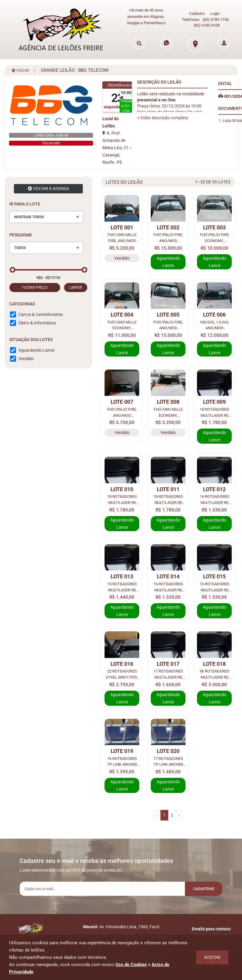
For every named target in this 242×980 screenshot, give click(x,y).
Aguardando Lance (36, 349)
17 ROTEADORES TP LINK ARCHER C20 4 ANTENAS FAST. (168, 761)
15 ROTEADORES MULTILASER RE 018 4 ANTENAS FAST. (122, 586)
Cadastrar (201, 888)
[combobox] (46, 216)
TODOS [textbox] (20, 247)
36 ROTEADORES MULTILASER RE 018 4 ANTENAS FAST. (214, 674)
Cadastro (197, 13)
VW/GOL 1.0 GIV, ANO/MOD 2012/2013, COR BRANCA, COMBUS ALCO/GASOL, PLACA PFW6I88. (215, 325)
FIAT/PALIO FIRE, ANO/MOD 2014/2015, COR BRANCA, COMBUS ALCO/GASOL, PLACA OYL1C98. (168, 237)
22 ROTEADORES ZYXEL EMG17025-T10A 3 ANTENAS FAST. (122, 674)
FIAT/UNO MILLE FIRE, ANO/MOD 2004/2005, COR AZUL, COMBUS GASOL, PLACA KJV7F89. (122, 237)
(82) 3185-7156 (216, 19)
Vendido (26, 358)
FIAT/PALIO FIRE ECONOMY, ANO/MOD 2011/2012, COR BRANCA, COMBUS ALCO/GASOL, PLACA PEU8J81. (214, 237)
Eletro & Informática (37, 322)
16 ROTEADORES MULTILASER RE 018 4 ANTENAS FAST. (214, 499)
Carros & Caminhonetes (41, 314)
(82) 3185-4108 (207, 25)
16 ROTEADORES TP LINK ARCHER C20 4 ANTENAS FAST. (122, 761)
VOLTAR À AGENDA (48, 188)
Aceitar (212, 957)
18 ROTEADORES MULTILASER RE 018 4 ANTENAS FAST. (214, 412)
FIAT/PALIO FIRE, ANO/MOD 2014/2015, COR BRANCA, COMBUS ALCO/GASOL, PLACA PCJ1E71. (168, 325)
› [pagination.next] (179, 814)
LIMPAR (76, 287)
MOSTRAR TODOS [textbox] (29, 216)
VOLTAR (20, 70)
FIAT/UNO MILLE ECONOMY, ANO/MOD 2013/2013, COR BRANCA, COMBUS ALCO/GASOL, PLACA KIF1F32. (122, 325)
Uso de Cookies (131, 965)
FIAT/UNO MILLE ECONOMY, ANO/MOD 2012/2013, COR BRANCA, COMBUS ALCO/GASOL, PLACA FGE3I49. (168, 412)
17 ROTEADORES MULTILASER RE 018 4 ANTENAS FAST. (168, 674)
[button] (163, 117)
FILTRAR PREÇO (35, 287)
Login (215, 13)
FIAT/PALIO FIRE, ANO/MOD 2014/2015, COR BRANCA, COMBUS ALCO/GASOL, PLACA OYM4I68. (122, 412)
